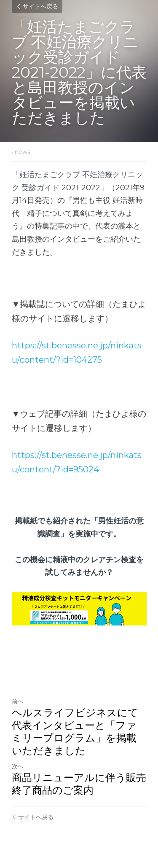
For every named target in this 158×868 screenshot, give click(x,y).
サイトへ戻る (37, 6)
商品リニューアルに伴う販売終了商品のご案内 (79, 784)
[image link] (79, 609)
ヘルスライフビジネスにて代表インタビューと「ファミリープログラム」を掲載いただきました (75, 732)
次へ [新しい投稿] (18, 766)
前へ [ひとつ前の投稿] (18, 701)
